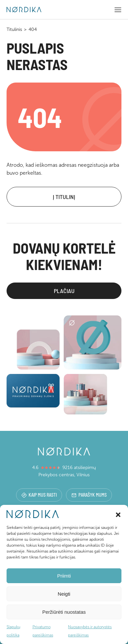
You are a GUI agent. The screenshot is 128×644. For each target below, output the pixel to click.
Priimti (64, 576)
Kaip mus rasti (39, 495)
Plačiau (64, 291)
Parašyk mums (89, 495)
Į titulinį (64, 197)
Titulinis (14, 29)
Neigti (64, 594)
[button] (118, 514)
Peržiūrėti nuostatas (64, 612)
